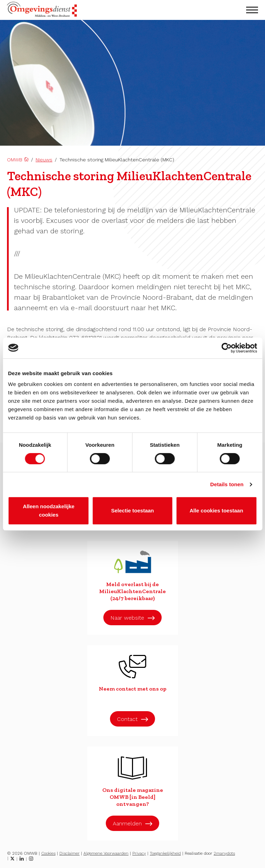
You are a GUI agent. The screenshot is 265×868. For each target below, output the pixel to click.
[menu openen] (252, 10)
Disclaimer (69, 853)
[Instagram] (31, 859)
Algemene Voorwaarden (106, 853)
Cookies (48, 853)
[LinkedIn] (22, 859)
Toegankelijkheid (165, 853)
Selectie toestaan (132, 510)
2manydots (224, 853)
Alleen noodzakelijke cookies (49, 510)
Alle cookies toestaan (216, 510)
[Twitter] (12, 859)
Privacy (139, 853)
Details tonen (227, 484)
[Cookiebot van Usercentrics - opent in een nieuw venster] (226, 348)
